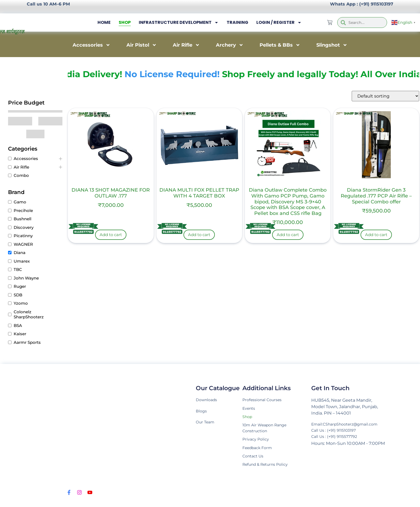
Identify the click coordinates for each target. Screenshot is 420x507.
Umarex (22, 261)
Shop (125, 22)
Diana (20, 253)
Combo (21, 175)
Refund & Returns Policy (269, 470)
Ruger (20, 286)
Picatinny (23, 236)
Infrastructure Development (179, 23)
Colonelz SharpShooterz (29, 314)
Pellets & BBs (280, 45)
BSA (18, 325)
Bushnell (22, 219)
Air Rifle (186, 45)
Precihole (23, 210)
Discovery (24, 227)
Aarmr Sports (27, 342)
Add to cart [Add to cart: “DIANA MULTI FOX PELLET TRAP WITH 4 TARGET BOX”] (199, 235)
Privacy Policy (257, 443)
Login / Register (279, 23)
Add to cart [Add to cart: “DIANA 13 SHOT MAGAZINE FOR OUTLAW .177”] (111, 235)
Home (104, 22)
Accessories (91, 45)
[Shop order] (385, 96)
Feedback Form (259, 452)
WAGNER (23, 244)
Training (237, 22)
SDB (18, 295)
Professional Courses (264, 400)
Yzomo (21, 303)
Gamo (20, 202)
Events (250, 409)
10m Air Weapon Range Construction (268, 431)
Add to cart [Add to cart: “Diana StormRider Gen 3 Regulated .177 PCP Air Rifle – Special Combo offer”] (376, 235)
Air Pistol (142, 45)
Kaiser (20, 334)
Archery (230, 45)
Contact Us (254, 461)
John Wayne (26, 278)
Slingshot (332, 45)
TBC (18, 269)
